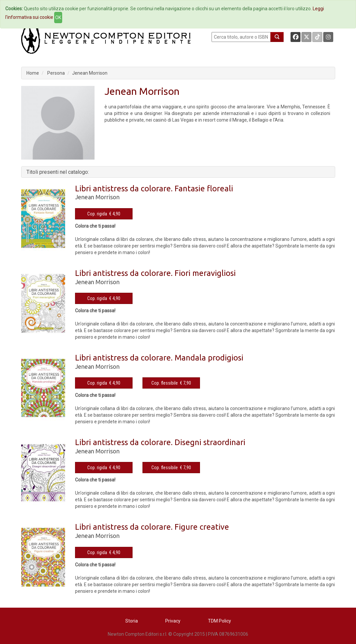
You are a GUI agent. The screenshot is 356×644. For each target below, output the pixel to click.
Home (33, 73)
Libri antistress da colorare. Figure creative (152, 527)
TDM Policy (219, 621)
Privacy (173, 621)
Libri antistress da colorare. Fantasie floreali (154, 189)
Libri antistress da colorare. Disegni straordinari (160, 442)
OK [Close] (58, 18)
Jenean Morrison (90, 73)
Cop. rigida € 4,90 (104, 214)
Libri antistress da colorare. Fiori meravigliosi (155, 273)
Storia (132, 621)
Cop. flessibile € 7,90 (171, 383)
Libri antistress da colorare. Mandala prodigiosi (159, 358)
